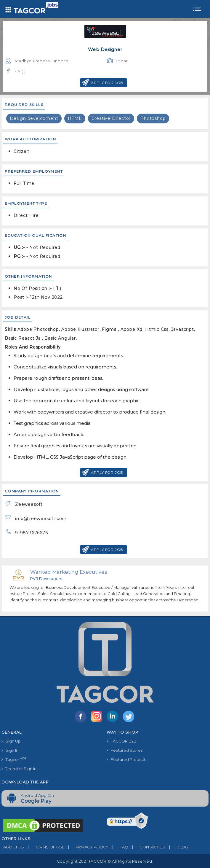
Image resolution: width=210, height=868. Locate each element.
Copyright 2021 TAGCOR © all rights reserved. (105, 861)
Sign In (10, 750)
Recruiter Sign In (19, 769)
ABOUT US (13, 847)
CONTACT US (147, 847)
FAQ (118, 847)
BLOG (177, 847)
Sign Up (11, 741)
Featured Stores (125, 750)
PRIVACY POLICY (86, 847)
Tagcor (14, 759)
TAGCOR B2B (122, 741)
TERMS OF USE (44, 847)
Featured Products (127, 759)
